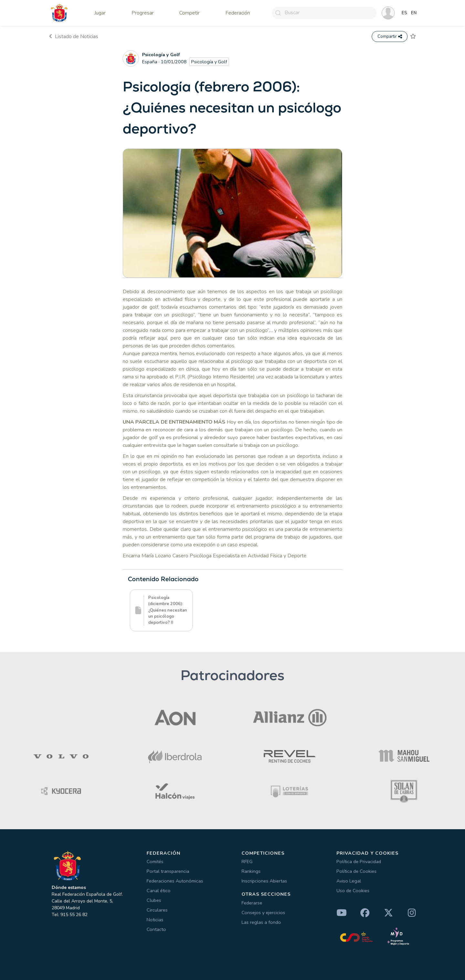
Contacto (156, 929)
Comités (155, 861)
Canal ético (159, 891)
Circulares (157, 910)
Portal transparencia (168, 871)
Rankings (251, 871)
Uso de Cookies (353, 891)
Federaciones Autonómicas (175, 881)
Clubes (154, 900)
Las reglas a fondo (261, 922)
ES (404, 13)
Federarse (252, 903)
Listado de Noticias (74, 36)
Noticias (155, 920)
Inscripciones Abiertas (264, 881)
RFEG (247, 861)
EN (414, 13)
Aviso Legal (349, 881)
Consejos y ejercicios (263, 913)
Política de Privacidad (359, 861)
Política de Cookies (356, 871)
